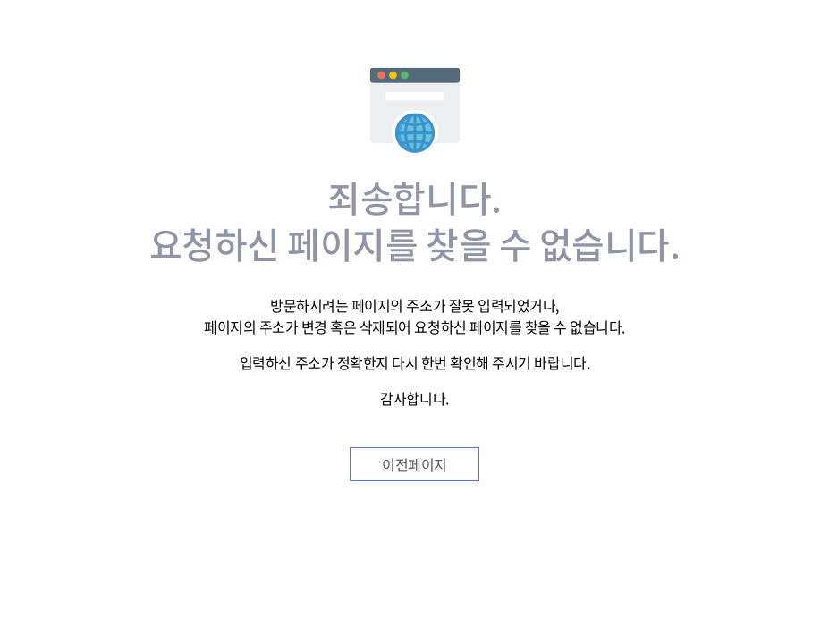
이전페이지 (414, 464)
